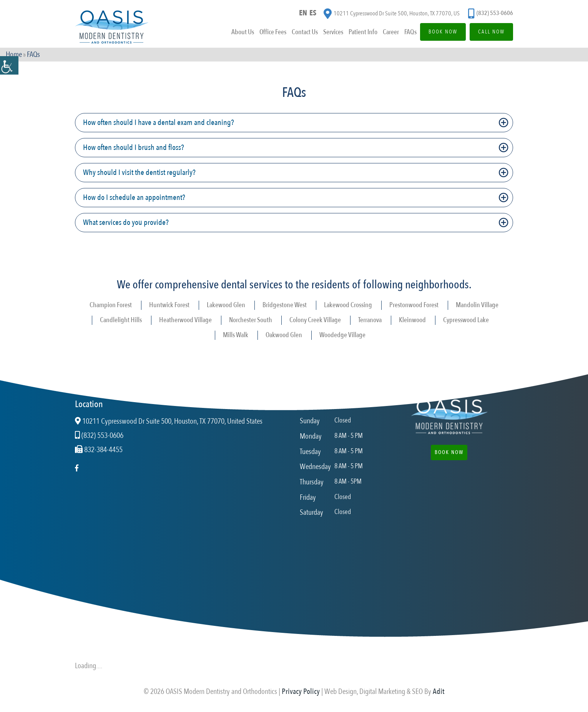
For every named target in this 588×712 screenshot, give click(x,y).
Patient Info (363, 32)
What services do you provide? (126, 222)
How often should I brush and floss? (134, 147)
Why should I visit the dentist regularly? (139, 172)
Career (391, 32)
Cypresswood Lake (466, 320)
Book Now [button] (449, 452)
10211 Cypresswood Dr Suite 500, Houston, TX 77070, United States (169, 421)
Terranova (370, 320)
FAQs (410, 32)
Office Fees (273, 32)
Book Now (443, 32)
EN (303, 13)
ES (313, 13)
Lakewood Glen (226, 305)
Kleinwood (412, 320)
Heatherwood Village (185, 320)
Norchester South (251, 320)
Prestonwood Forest (414, 305)
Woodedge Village (342, 335)
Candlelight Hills (121, 320)
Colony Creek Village (315, 320)
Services (333, 32)
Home (14, 54)
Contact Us (305, 32)
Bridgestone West (285, 305)
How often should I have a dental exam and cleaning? (159, 122)
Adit (439, 691)
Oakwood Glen (284, 335)
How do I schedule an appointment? (134, 197)
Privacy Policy (301, 691)
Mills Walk (236, 335)
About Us (243, 32)
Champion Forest (111, 305)
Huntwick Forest (169, 305)
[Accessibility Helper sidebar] (9, 65)
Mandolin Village (477, 305)
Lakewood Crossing (348, 305)
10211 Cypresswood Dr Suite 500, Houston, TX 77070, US (392, 14)
